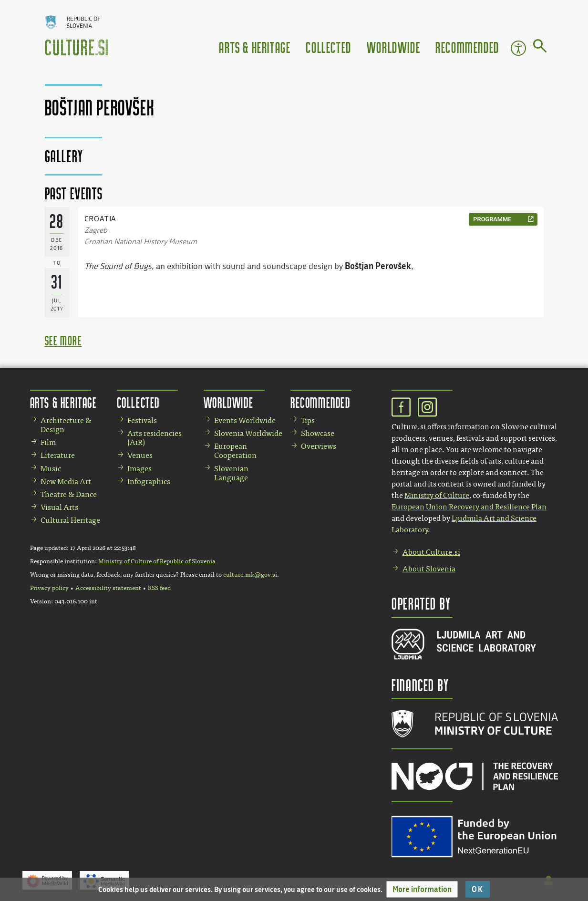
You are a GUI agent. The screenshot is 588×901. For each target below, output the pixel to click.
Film (48, 442)
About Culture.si (431, 552)
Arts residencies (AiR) (155, 438)
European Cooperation (235, 451)
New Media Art (66, 482)
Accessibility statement (108, 588)
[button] (422, 889)
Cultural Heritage (70, 520)
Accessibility (518, 48)
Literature (58, 455)
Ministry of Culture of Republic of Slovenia (157, 561)
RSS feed (159, 588)
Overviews (319, 446)
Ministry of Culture (437, 495)
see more (63, 340)
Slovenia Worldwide (248, 433)
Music (51, 469)
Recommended (467, 47)
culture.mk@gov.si (250, 575)
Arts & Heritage (255, 47)
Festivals (142, 420)
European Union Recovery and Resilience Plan (469, 507)
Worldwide (393, 47)
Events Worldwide (245, 420)
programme (492, 219)
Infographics (149, 482)
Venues (140, 455)
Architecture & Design (66, 425)
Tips (308, 420)
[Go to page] (540, 48)
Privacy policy (49, 588)
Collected (328, 47)
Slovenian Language (231, 473)
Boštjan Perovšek (378, 266)
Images (139, 469)
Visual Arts (59, 507)
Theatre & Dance (69, 494)
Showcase (318, 433)
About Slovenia (429, 569)
